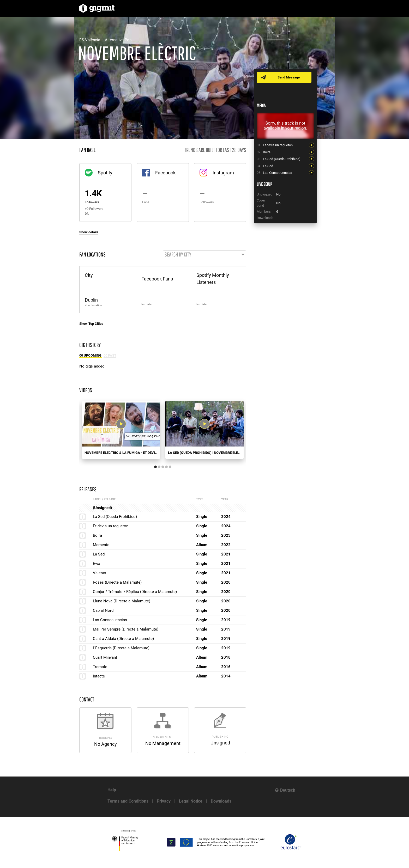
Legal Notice (191, 801)
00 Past (110, 355)
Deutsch (288, 790)
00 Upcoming (91, 355)
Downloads (221, 801)
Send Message (289, 77)
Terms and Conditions (128, 801)
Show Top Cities (91, 324)
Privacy (164, 801)
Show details (89, 232)
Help (112, 790)
